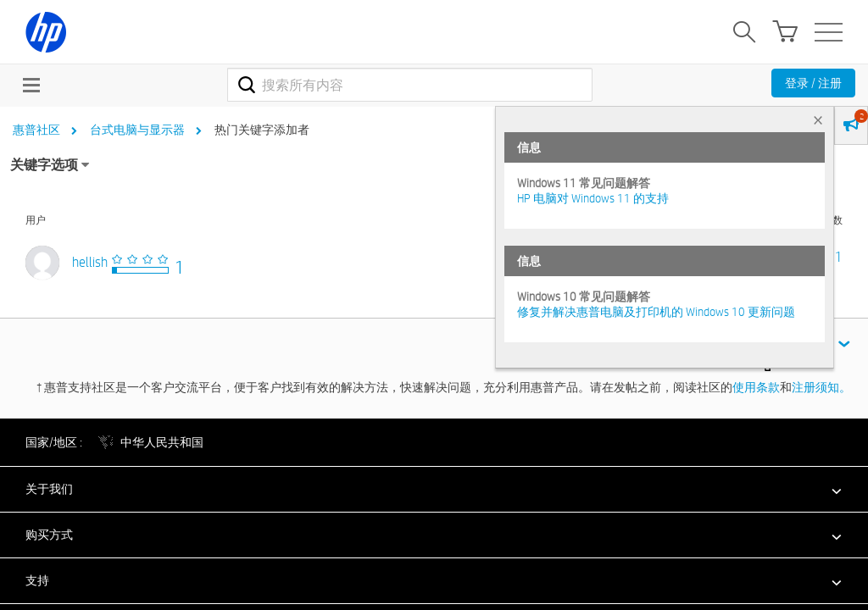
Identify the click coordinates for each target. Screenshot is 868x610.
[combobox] (410, 85)
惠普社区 (36, 130)
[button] (434, 489)
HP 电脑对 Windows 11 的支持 (593, 198)
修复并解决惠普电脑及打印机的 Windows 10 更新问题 (656, 312)
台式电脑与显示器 (137, 130)
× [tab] (818, 120)
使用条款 (756, 387)
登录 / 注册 (813, 83)
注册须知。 (821, 387)
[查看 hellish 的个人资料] (90, 262)
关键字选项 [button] (44, 165)
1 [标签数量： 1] (839, 257)
